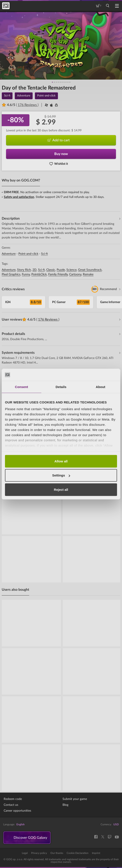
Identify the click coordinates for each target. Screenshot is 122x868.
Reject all (61, 489)
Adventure (9, 254)
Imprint (96, 853)
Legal (25, 853)
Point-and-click (28, 254)
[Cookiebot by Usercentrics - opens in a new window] (98, 375)
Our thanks (57, 853)
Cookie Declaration (78, 853)
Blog (65, 805)
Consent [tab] (22, 387)
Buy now (61, 154)
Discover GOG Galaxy (30, 838)
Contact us (11, 805)
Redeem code (13, 799)
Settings (61, 475)
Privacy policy (39, 853)
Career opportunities (17, 811)
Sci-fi (44, 254)
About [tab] (101, 387)
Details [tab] (61, 387)
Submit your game (75, 799)
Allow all (61, 461)
